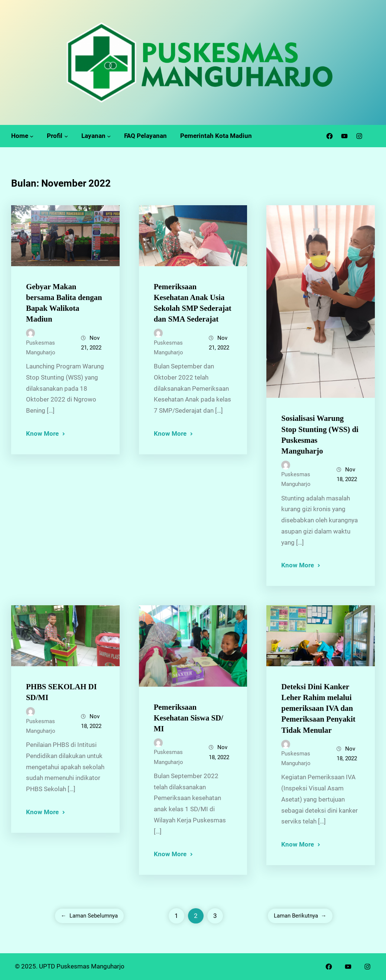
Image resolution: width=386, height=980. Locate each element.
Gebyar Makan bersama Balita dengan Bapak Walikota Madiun (64, 303)
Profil (55, 136)
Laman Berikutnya (300, 916)
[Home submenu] (32, 136)
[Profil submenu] (66, 136)
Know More (42, 433)
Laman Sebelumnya (89, 916)
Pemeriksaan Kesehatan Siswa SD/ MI (189, 718)
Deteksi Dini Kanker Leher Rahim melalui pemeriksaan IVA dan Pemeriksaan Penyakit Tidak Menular (318, 708)
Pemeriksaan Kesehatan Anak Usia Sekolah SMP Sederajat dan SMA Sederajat (193, 303)
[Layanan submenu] (109, 136)
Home (20, 136)
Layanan (93, 136)
